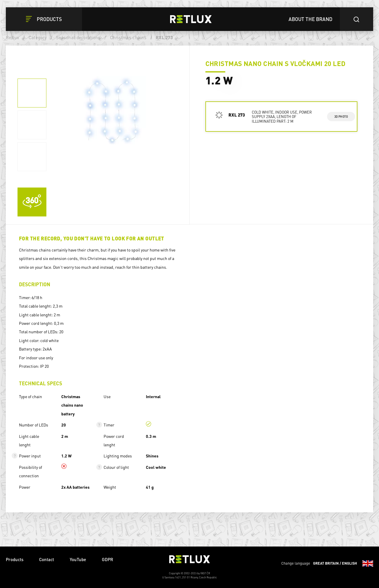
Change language (327, 563)
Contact (47, 559)
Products (15, 559)
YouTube (78, 559)
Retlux (13, 37)
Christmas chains (128, 37)
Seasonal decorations (78, 37)
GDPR (108, 559)
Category (38, 37)
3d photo (341, 117)
